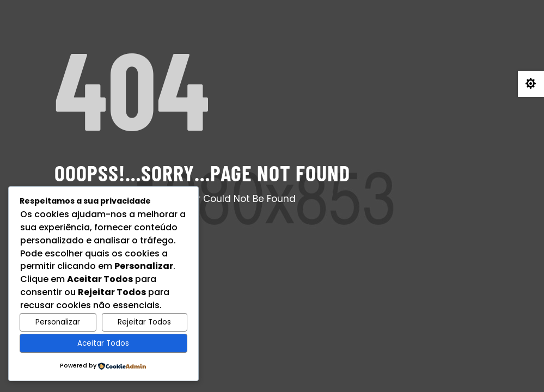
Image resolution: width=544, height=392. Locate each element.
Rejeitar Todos (144, 322)
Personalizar (58, 322)
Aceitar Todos (103, 343)
